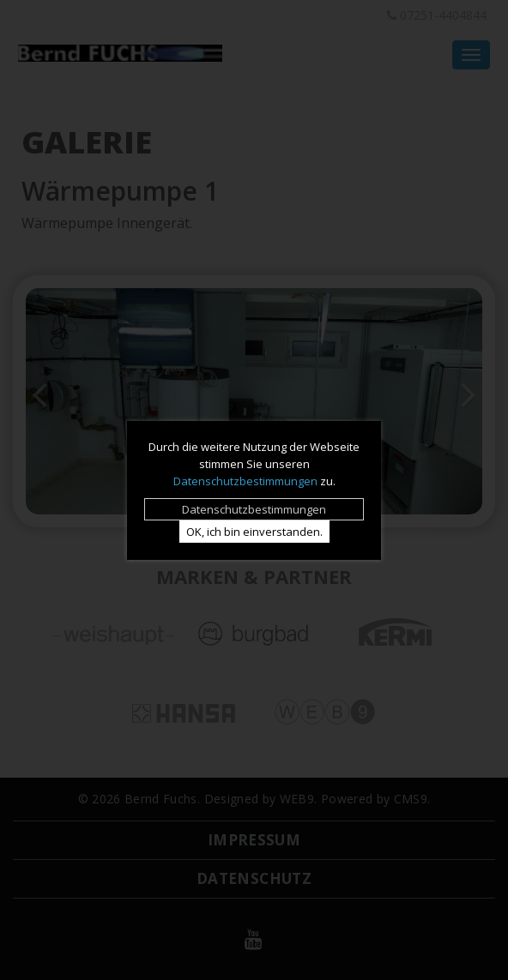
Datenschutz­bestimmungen (254, 509)
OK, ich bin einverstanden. (254, 532)
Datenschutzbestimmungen (245, 481)
